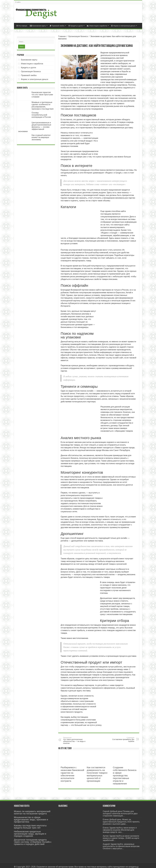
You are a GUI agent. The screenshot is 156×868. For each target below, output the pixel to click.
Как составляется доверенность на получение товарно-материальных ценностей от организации (97, 771)
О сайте (18, 2)
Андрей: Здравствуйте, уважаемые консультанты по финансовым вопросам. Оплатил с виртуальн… (121, 844)
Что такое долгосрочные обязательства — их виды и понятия (76, 738)
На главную (22, 26)
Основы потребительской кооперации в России (41, 115)
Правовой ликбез (57, 26)
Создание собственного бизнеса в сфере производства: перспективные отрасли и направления (125, 773)
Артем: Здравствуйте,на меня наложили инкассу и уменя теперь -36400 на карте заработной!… (121, 835)
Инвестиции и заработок (97, 26)
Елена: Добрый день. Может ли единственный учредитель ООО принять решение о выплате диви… (121, 819)
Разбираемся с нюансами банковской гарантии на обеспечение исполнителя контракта (72, 771)
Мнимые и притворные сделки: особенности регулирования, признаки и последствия (43, 106)
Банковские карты (38, 26)
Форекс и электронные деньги (123, 26)
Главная (62, 36)
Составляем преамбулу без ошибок (122, 737)
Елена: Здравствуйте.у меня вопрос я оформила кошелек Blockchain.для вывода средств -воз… (120, 827)
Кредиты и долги (76, 26)
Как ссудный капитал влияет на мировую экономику (41, 137)
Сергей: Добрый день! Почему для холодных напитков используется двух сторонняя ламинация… (120, 811)
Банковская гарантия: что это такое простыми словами (42, 95)
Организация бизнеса (78, 36)
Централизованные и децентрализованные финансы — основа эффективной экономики (35, 127)
